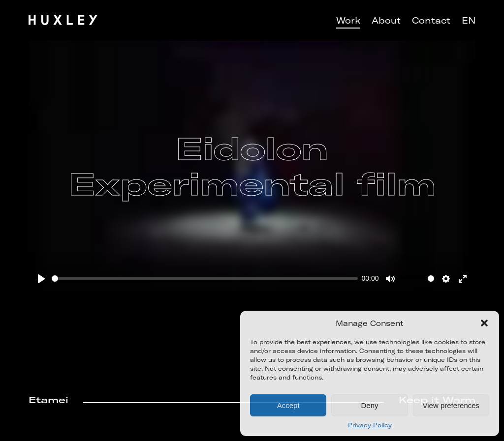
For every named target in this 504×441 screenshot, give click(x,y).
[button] (484, 323)
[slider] (205, 279)
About (386, 20)
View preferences (451, 405)
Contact (431, 20)
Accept (288, 405)
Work (348, 20)
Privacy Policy (370, 425)
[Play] (41, 279)
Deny (369, 405)
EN (469, 20)
